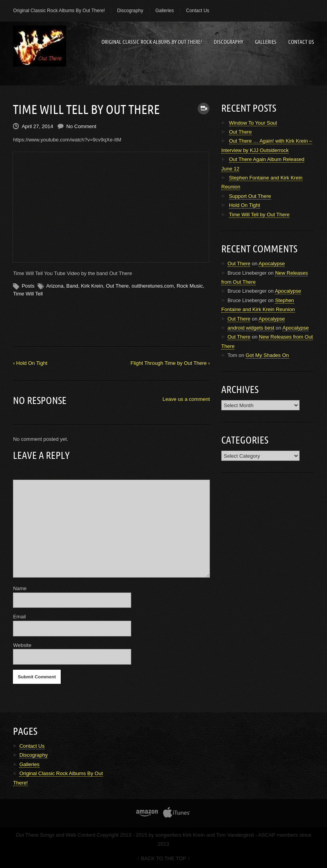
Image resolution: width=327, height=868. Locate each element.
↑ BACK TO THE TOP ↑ (164, 858)
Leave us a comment (186, 399)
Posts (28, 286)
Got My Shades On (267, 355)
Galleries (165, 11)
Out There (117, 286)
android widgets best (251, 328)
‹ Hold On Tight (30, 363)
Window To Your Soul (253, 123)
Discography (130, 11)
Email (19, 617)
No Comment (81, 126)
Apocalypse (272, 264)
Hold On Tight (245, 205)
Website (22, 645)
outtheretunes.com (153, 286)
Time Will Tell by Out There (259, 215)
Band (72, 286)
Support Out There (250, 196)
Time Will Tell (28, 294)
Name (20, 588)
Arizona (55, 286)
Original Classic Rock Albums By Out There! (59, 11)
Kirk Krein (92, 286)
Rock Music (190, 286)
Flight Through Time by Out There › (170, 363)
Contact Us (198, 11)
